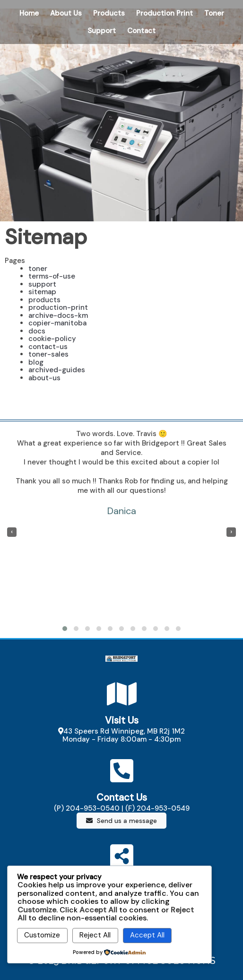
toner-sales (48, 354)
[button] (65, 629)
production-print (58, 307)
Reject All (95, 935)
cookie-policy (52, 339)
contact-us (48, 347)
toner (38, 269)
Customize (42, 935)
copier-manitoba (57, 323)
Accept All (147, 935)
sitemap (42, 292)
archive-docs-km (58, 315)
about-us (44, 378)
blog (36, 362)
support (42, 284)
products (44, 300)
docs (37, 331)
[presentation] (12, 532)
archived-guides (57, 370)
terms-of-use (52, 276)
